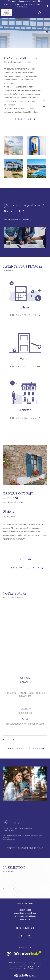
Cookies (38, 969)
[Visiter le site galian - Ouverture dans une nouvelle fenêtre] (13, 954)
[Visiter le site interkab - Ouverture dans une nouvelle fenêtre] (31, 953)
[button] (30, 559)
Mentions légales (35, 967)
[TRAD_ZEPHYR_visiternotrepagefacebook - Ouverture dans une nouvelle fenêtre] (21, 936)
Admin (12, 969)
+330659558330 (25, 910)
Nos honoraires (14, 967)
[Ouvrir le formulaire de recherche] (40, 13)
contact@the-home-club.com (25, 913)
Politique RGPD (29, 969)
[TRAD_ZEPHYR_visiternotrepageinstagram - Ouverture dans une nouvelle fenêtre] (29, 936)
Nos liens (19, 969)
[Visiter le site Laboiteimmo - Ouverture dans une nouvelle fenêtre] (25, 974)
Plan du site (24, 967)
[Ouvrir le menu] (46, 13)
